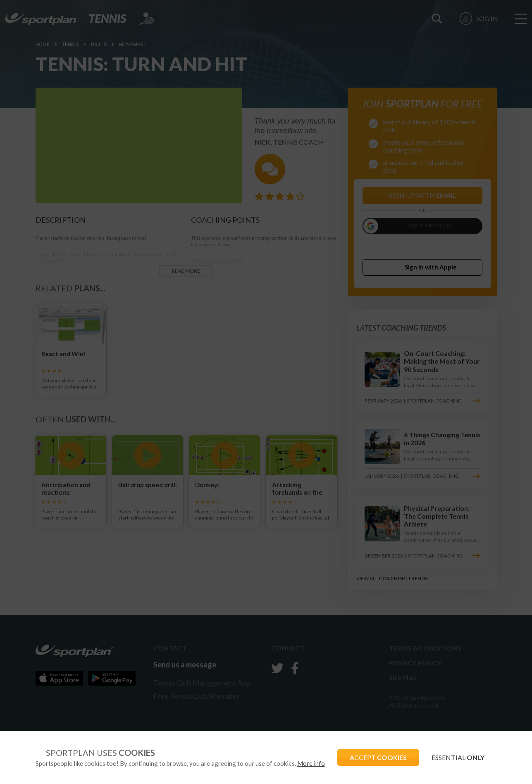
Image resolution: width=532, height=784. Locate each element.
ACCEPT (378, 757)
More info (311, 763)
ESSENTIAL (458, 757)
